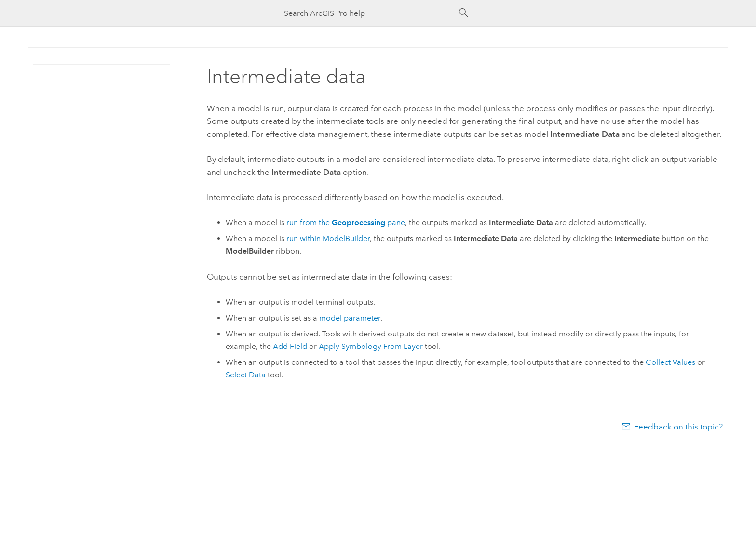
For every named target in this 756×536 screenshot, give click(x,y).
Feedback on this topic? (678, 427)
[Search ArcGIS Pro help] (368, 13)
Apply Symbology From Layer (371, 346)
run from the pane (346, 222)
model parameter (350, 318)
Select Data (246, 375)
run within (328, 238)
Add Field (290, 346)
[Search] (464, 13)
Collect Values (670, 362)
